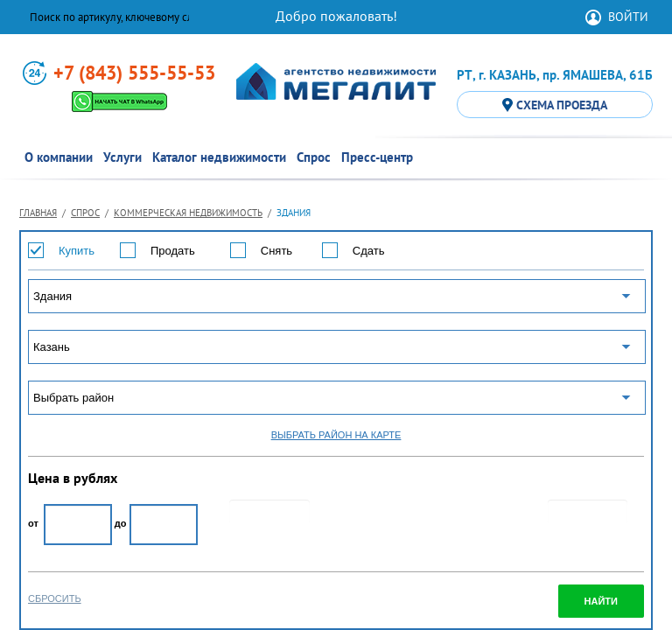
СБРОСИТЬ (55, 598)
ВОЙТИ (628, 17)
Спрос (85, 213)
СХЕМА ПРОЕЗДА (555, 105)
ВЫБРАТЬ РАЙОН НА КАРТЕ (336, 435)
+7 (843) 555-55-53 (134, 73)
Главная (38, 213)
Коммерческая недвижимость (188, 213)
